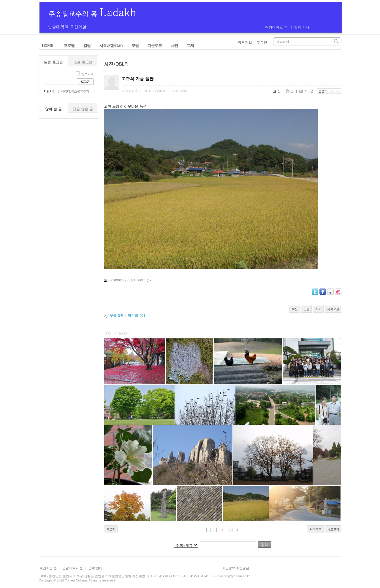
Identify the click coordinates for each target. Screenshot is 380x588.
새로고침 (333, 529)
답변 (306, 309)
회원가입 (245, 42)
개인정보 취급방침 (236, 568)
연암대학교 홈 (276, 27)
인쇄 (292, 91)
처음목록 (315, 529)
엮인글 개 (136, 315)
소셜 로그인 (83, 62)
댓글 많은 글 (83, 109)
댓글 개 (117, 315)
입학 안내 (302, 27)
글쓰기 (111, 529)
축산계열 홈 (48, 568)
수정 (294, 309)
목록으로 (333, 309)
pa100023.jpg (119, 280)
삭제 (318, 309)
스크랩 (307, 91)
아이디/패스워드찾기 (75, 91)
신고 (279, 91)
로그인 (262, 42)
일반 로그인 (53, 62)
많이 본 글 (53, 109)
